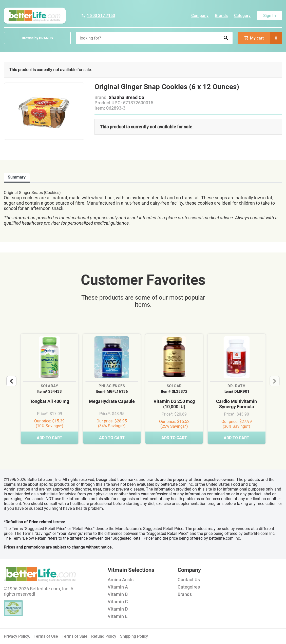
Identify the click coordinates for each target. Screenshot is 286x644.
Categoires (189, 587)
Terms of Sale (75, 636)
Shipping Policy (134, 636)
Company (200, 16)
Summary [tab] (17, 177)
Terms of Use (46, 636)
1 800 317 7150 (98, 16)
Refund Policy (104, 636)
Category (242, 16)
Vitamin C (118, 602)
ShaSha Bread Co (126, 97)
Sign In (270, 16)
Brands (221, 16)
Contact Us (189, 580)
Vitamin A (118, 587)
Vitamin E (118, 616)
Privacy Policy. (17, 636)
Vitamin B (118, 594)
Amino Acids (121, 580)
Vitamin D (118, 609)
